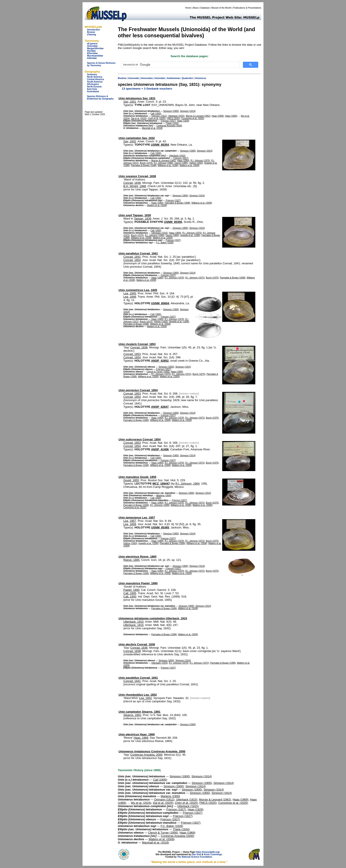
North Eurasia (94, 87)
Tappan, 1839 (135, 215)
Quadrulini (187, 78)
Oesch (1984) (181, 163)
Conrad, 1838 (137, 176)
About (196, 8)
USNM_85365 (160, 527)
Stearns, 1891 (139, 712)
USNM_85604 (160, 303)
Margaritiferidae (95, 48)
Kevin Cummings (213, 854)
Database (205, 8)
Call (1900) (156, 114)
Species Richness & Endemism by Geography (100, 98)
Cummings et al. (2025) (193, 118)
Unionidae (92, 46)
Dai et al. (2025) (139, 118)
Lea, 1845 (138, 290)
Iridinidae (92, 58)
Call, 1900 (130, 597)
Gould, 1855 (137, 477)
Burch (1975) (146, 163)
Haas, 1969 (137, 734)
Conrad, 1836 (139, 347)
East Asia (92, 89)
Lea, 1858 (130, 524)
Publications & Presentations (247, 8)
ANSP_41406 (160, 449)
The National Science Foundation (195, 857)
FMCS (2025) (173, 118)
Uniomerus (200, 78)
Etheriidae (92, 53)
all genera (92, 44)
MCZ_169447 (161, 484)
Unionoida (133, 78)
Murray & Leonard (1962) (198, 116)
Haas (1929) (183, 121)
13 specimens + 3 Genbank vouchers (147, 89)
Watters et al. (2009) (190, 165)
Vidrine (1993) (196, 163)
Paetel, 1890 (138, 583)
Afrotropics (93, 84)
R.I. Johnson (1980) (164, 163)
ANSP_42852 (160, 361)
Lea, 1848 (130, 297)
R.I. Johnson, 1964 (187, 484)
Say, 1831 (137, 98)
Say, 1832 (137, 138)
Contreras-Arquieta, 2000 (152, 751)
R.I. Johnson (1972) (195, 278)
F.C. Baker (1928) (165, 243)
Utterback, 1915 (153, 618)
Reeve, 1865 (137, 557)
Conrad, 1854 (132, 260)
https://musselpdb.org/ (208, 852)
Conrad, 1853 (137, 344)
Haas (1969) (218, 116)
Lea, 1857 (137, 518)
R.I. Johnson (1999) (160, 505)
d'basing (91, 35)
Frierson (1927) (168, 121)
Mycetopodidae (95, 56)
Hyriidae (91, 51)
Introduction (93, 30)
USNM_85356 (173, 222)
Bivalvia (122, 78)
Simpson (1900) (171, 111)
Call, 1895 (130, 593)
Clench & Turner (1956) (158, 372)
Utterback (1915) (176, 116)
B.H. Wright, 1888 (135, 186)
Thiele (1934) (172, 123)
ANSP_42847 (160, 407)
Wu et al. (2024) (141, 803)
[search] (180, 65)
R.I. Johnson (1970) (200, 161)
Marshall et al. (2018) (152, 128)
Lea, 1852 (138, 695)
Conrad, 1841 (138, 253)
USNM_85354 (160, 145)
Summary (92, 74)
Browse (91, 32)
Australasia (93, 91)
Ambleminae (173, 78)
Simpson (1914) (188, 111)
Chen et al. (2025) (157, 118)
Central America (95, 79)
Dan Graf (196, 854)
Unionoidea (147, 78)
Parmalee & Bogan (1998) (144, 165)
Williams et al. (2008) (168, 165)
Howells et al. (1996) (190, 235)
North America (95, 77)
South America (95, 82)
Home (188, 8)
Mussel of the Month (222, 8)
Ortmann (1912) (159, 116)
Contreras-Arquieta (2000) (169, 126)
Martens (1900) (164, 495)
